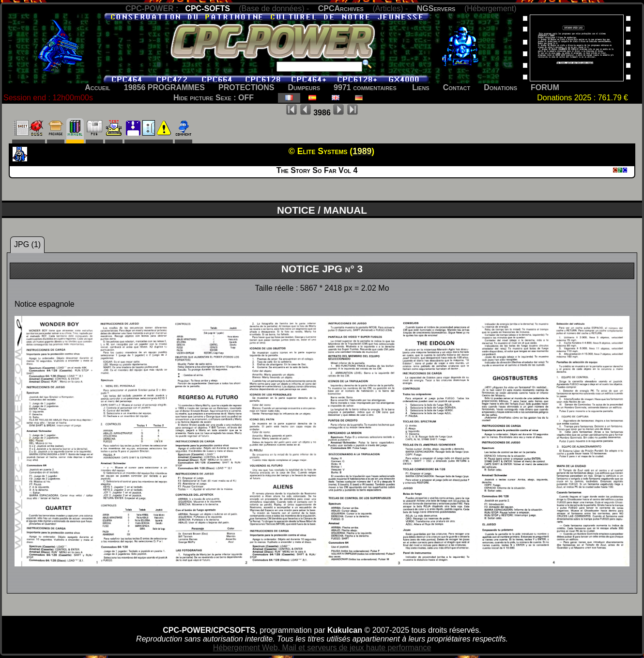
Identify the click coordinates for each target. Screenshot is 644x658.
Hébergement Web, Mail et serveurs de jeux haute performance (322, 648)
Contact (457, 87)
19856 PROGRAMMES (164, 87)
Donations (500, 87)
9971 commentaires (365, 87)
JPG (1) (27, 244)
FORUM (545, 87)
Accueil (98, 87)
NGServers (436, 8)
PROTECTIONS (246, 87)
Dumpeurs (304, 87)
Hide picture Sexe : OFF (214, 98)
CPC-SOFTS (207, 8)
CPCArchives (341, 8)
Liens (421, 87)
